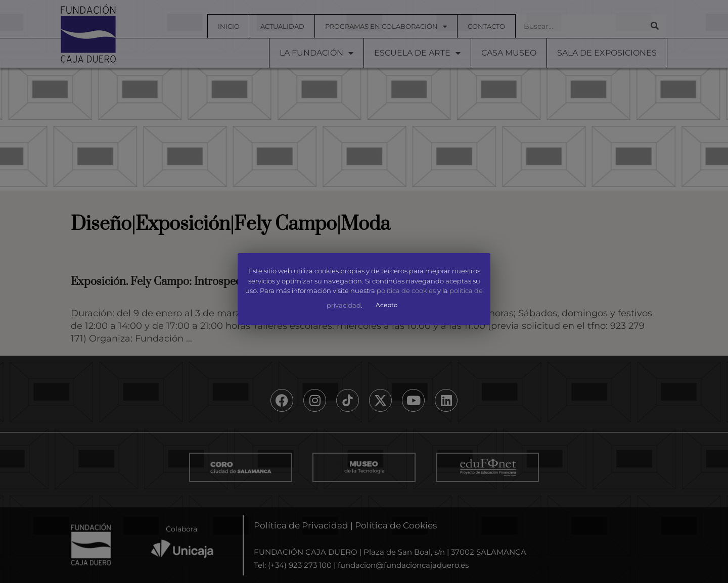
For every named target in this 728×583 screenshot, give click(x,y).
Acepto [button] (387, 305)
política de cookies (406, 291)
